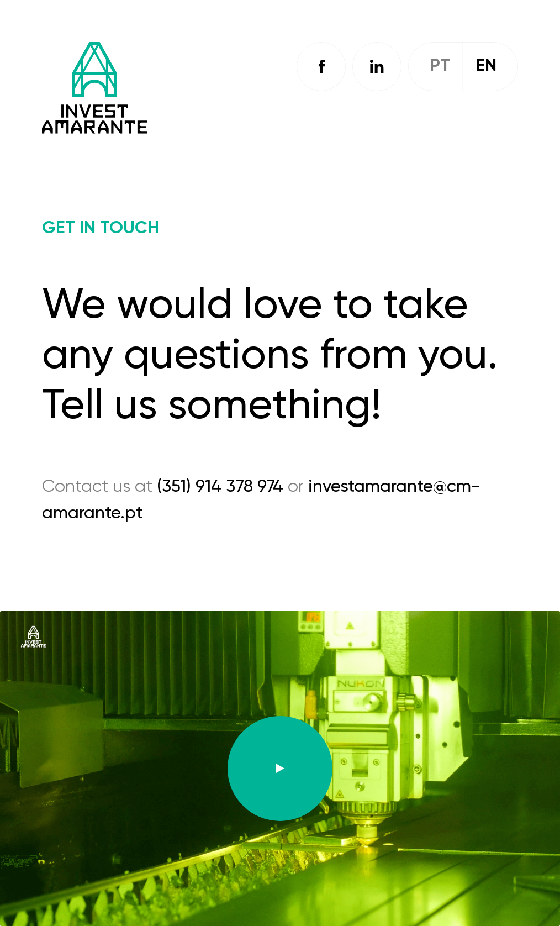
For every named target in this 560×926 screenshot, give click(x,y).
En (486, 66)
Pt (440, 66)
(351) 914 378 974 (220, 487)
